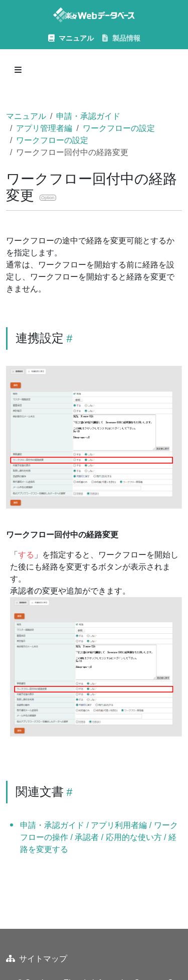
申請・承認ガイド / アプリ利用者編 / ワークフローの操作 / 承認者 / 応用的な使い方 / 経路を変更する (99, 837)
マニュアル (26, 116)
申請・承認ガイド (88, 116)
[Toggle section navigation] (18, 70)
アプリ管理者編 (44, 128)
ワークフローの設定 (119, 128)
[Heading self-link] (68, 338)
